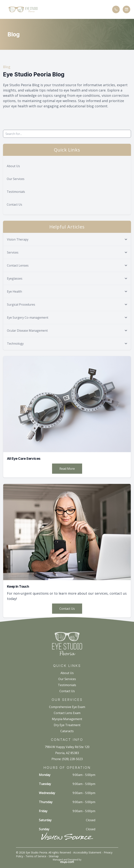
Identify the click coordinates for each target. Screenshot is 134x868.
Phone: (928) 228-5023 (67, 759)
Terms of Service (36, 856)
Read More (67, 469)
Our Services (16, 179)
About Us (13, 166)
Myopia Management (67, 719)
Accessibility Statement (87, 852)
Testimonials (16, 192)
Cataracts (67, 731)
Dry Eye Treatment (67, 725)
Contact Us (14, 205)
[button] (5, 9)
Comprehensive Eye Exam (67, 707)
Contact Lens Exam (67, 713)
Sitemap (54, 856)
